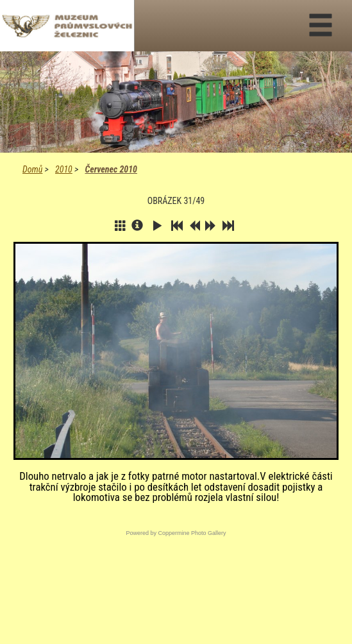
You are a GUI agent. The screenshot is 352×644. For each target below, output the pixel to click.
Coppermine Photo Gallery (192, 533)
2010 (64, 169)
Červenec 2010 (111, 169)
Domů (32, 169)
